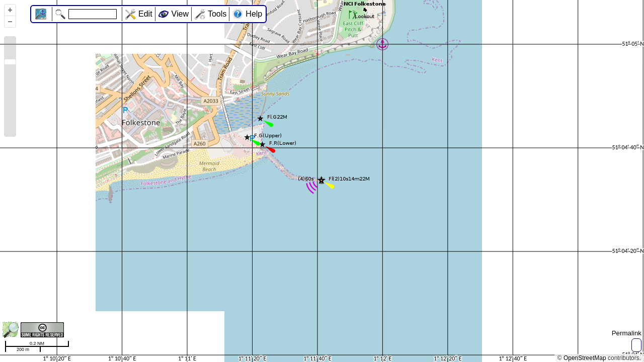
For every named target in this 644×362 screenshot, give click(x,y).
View (180, 14)
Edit (145, 14)
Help (254, 14)
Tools (217, 14)
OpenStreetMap (585, 358)
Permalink (627, 333)
